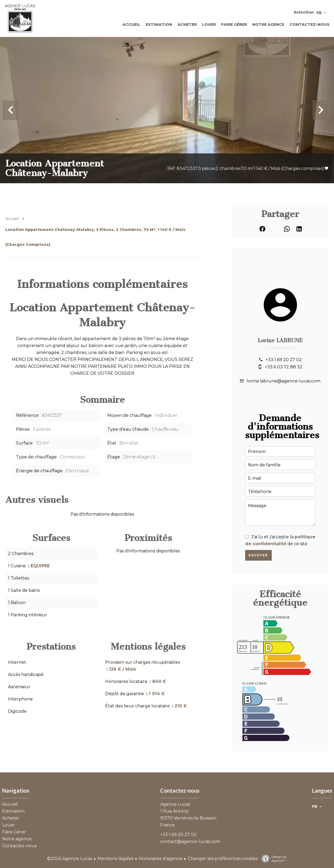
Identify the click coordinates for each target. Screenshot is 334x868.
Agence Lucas (175, 804)
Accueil (12, 219)
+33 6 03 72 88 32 (284, 367)
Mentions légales (115, 859)
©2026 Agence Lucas (70, 859)
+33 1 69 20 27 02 (284, 360)
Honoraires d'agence (160, 859)
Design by (273, 859)
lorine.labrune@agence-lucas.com (284, 381)
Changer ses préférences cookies (223, 859)
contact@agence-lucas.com (190, 841)
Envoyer (258, 555)
